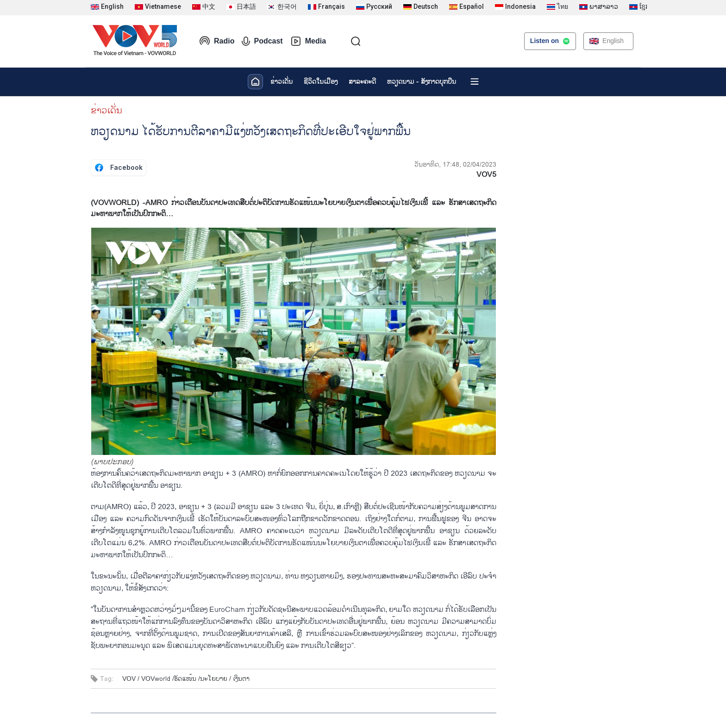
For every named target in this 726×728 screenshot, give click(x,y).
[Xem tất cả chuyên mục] (475, 81)
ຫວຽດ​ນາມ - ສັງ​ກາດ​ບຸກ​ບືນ (422, 82)
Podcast (262, 41)
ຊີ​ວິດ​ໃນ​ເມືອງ (321, 82)
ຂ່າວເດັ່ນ (282, 82)
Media (308, 41)
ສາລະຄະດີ (362, 82)
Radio (217, 41)
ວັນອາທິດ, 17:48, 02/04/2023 (455, 165)
